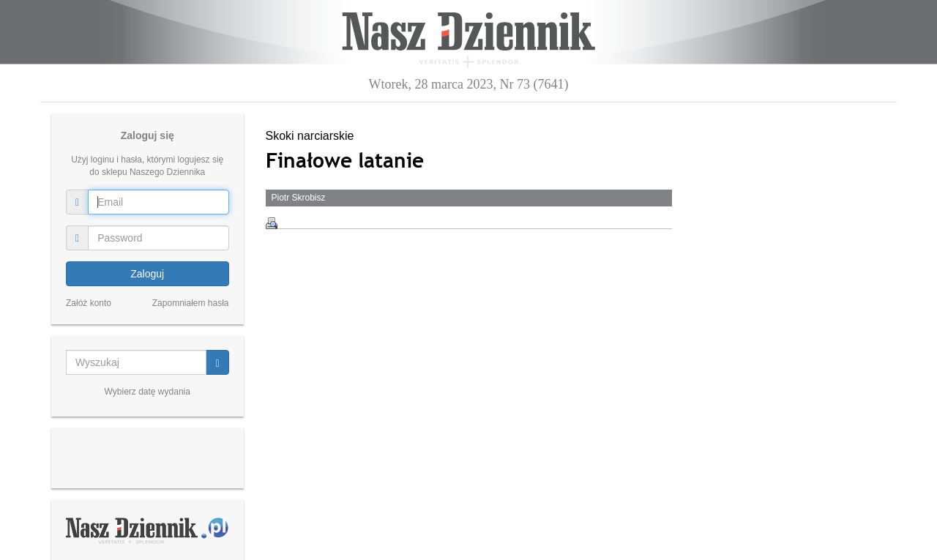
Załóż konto (89, 303)
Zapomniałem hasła (191, 303)
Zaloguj (147, 274)
